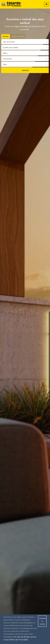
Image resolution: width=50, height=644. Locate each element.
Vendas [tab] (6, 36)
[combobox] (25, 42)
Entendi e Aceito (43, 621)
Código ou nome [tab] (18, 36)
